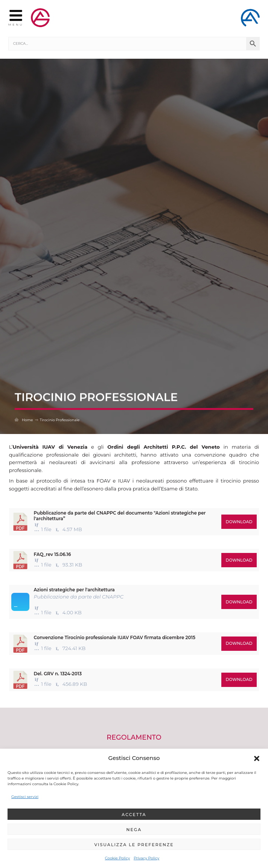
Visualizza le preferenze (134, 845)
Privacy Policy (146, 858)
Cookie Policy (117, 858)
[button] (257, 758)
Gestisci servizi (25, 797)
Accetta (134, 815)
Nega (134, 830)
